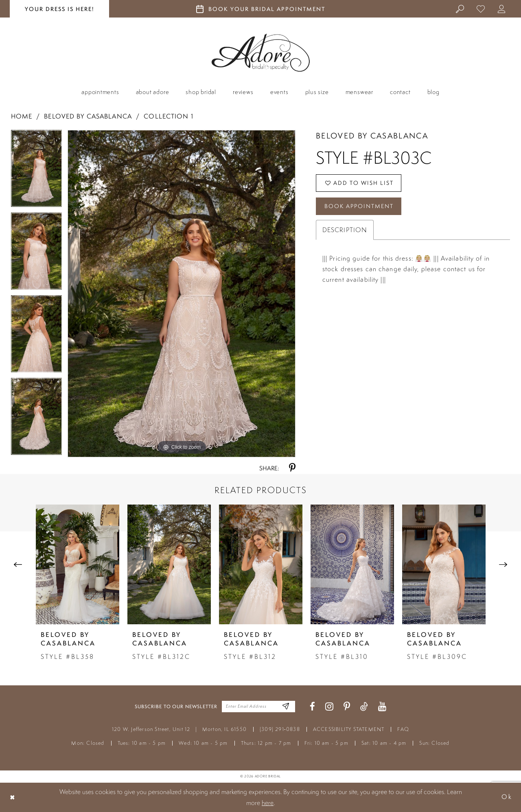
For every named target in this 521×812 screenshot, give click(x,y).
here (268, 803)
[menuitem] (460, 9)
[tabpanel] (37, 171)
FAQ (403, 729)
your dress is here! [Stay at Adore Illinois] (59, 9)
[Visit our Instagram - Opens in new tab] (329, 707)
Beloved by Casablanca (88, 116)
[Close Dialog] (13, 797)
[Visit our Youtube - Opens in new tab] (382, 707)
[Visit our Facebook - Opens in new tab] (312, 707)
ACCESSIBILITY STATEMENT (349, 729)
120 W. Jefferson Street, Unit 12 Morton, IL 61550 (179, 729)
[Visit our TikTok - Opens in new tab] (364, 707)
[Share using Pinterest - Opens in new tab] (292, 468)
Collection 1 (168, 116)
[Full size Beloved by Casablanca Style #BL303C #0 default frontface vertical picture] (182, 294)
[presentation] (78, 564)
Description (345, 230)
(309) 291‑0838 (280, 729)
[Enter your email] (258, 707)
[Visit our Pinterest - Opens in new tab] (347, 707)
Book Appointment (359, 206)
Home (22, 116)
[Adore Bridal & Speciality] (261, 53)
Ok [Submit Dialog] (507, 797)
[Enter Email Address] (286, 707)
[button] (502, 9)
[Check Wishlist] (481, 9)
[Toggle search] (460, 9)
